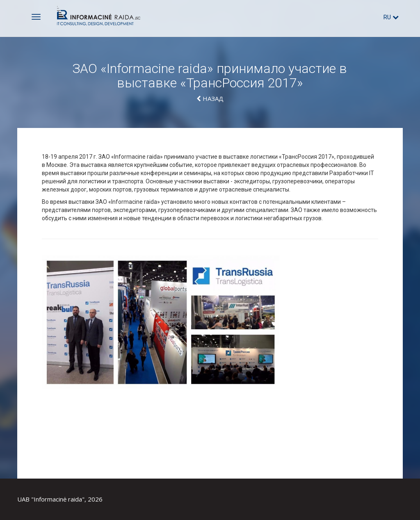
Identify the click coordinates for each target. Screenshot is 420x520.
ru (391, 17)
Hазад (210, 98)
